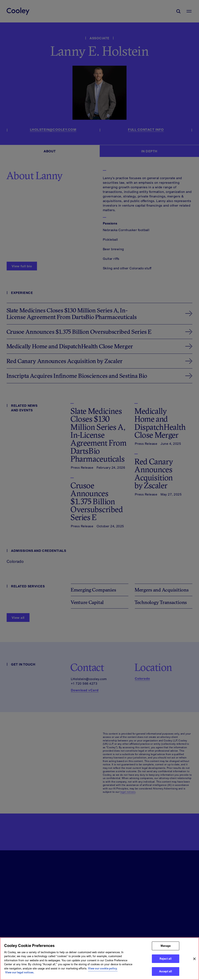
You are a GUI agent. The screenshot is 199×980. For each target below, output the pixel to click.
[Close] (194, 960)
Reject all (166, 959)
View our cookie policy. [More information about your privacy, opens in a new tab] (103, 969)
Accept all (166, 972)
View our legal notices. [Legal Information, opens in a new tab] (20, 973)
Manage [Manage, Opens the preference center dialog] (166, 947)
